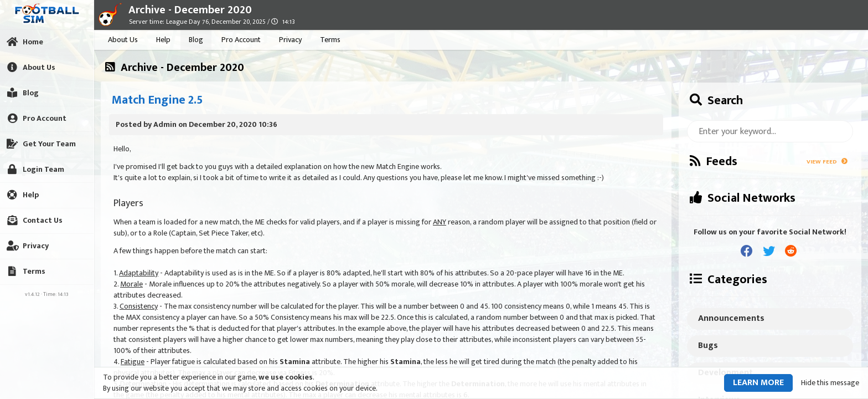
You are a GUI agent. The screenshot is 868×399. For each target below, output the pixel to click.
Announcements (731, 318)
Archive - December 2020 (190, 10)
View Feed (827, 162)
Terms (330, 40)
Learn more (758, 383)
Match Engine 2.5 (157, 100)
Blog (196, 40)
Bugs (708, 346)
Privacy (290, 40)
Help (163, 40)
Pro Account (241, 40)
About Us (123, 40)
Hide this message (830, 383)
